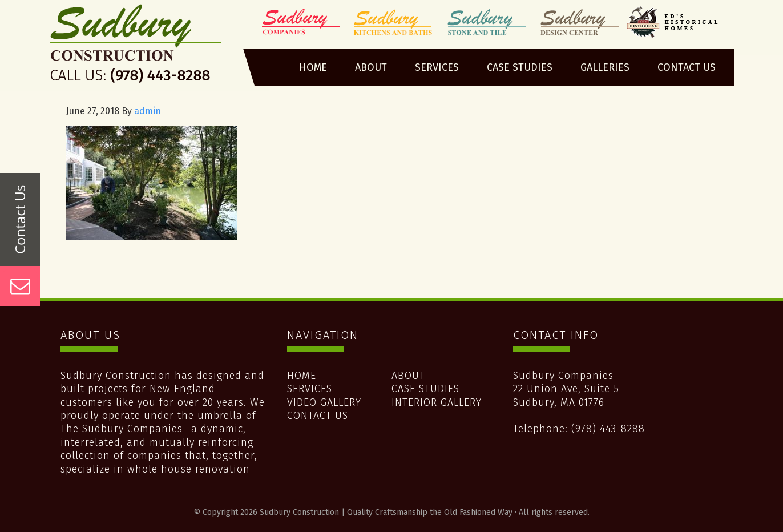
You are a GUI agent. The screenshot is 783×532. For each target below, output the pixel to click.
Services (310, 389)
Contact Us (318, 416)
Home (302, 376)
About (408, 376)
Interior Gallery (437, 402)
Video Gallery (324, 402)
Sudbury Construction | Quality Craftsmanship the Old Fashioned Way (137, 47)
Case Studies (425, 389)
